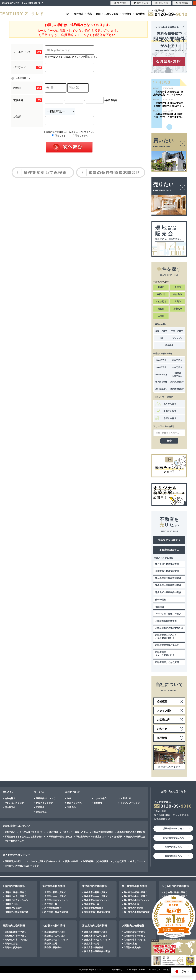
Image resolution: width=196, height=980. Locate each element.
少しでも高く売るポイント (32, 832)
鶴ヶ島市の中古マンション (137, 900)
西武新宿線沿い (177, 389)
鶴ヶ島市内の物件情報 (134, 886)
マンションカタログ (14, 803)
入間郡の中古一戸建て (135, 936)
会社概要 (127, 14)
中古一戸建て (177, 331)
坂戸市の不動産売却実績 (167, 564)
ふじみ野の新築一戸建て (175, 892)
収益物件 (169, 345)
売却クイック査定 (44, 803)
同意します (59, 136)
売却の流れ (161, 600)
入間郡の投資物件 (132, 948)
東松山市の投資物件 (94, 908)
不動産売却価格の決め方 (167, 645)
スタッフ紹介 (111, 14)
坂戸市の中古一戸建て (55, 896)
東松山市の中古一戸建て (96, 896)
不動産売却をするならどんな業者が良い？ (166, 637)
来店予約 (71, 807)
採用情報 (140, 14)
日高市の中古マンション (16, 940)
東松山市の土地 (92, 904)
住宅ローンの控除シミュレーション (22, 866)
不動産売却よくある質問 (167, 662)
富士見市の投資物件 (94, 948)
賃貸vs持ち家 (72, 861)
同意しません (80, 136)
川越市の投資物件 (13, 908)
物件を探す (10, 798)
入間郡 (161, 316)
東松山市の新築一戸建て (96, 892)
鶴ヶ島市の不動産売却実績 (168, 578)
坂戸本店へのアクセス (173, 829)
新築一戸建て (161, 331)
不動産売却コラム (169, 550)
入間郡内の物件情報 (133, 926)
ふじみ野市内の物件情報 (175, 886)
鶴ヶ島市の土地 (131, 904)
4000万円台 (177, 367)
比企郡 (161, 309)
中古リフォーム (138, 861)
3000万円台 (161, 367)
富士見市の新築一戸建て (96, 932)
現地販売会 (10, 807)
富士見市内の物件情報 (95, 926)
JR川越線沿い (161, 389)
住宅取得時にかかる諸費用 (96, 861)
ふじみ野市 (161, 302)
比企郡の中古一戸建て (55, 936)
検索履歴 (182, 3)
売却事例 (40, 807)
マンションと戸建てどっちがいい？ (43, 861)
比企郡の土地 (51, 944)
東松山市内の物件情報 (95, 886)
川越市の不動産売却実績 (167, 571)
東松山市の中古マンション (97, 900)
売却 (90, 14)
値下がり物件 (161, 382)
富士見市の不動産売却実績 (97, 951)
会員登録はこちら (173, 856)
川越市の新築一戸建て (15, 892)
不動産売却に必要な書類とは (169, 628)
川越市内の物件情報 (14, 886)
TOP (68, 14)
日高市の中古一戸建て (15, 936)
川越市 (161, 287)
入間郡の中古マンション (136, 940)
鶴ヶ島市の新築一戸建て (136, 892)
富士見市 (178, 309)
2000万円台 (177, 360)
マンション (177, 338)
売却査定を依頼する (169, 540)
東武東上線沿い (177, 382)
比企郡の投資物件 (53, 948)
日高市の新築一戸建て (15, 932)
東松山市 (161, 294)
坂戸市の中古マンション (56, 900)
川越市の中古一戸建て (15, 896)
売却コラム (41, 812)
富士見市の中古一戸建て (96, 936)
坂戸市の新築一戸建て (55, 892)
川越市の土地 (11, 904)
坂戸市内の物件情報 (54, 886)
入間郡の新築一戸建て (135, 932)
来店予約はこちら (173, 847)
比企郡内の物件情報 (54, 926)
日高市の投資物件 (13, 948)
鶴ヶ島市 (178, 294)
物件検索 (79, 14)
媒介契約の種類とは (136, 837)
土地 (161, 338)
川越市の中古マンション (16, 900)
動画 (98, 14)
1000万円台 (161, 360)
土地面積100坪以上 (177, 375)
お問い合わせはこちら (173, 838)
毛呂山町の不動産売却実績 (168, 592)
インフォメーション (130, 803)
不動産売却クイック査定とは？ (165, 654)
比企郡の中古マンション (56, 940)
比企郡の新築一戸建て (55, 932)
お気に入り (141, 3)
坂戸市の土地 (51, 904)
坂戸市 (178, 287)
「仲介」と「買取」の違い (168, 614)
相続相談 (159, 607)
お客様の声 (126, 798)
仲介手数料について (14, 841)
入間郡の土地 (130, 944)
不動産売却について (45, 798)
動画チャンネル (74, 803)
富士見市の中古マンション (97, 940)
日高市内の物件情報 (14, 926)
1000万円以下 (161, 375)
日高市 (178, 302)
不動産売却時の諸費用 (166, 621)
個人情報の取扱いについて (91, 969)
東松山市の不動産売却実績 (168, 585)
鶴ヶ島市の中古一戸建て (136, 896)
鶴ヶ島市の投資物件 (133, 908)
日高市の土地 (11, 944)
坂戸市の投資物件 (53, 908)
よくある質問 (116, 837)
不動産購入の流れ (13, 861)
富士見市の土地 (92, 944)
